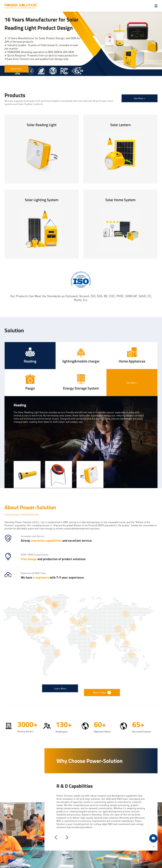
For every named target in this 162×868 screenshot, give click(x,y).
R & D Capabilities (75, 784)
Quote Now (16, 69)
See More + (140, 98)
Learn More (60, 689)
